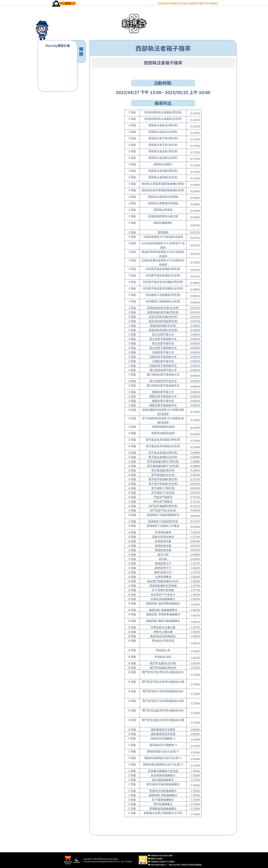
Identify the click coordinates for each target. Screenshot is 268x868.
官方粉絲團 (171, 3)
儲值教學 (194, 3)
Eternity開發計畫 (58, 46)
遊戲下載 (204, 3)
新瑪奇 (68, 3)
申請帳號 (214, 3)
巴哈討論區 (183, 3)
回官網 (161, 3)
